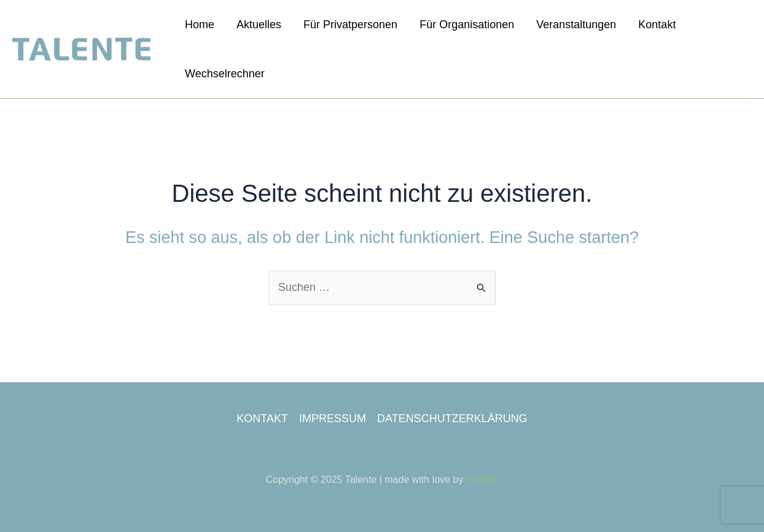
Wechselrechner (225, 74)
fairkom (482, 480)
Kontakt (657, 25)
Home (200, 25)
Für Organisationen (467, 25)
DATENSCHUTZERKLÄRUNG (452, 418)
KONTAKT (262, 418)
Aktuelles (259, 25)
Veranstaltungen (576, 25)
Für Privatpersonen (350, 25)
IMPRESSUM (333, 418)
